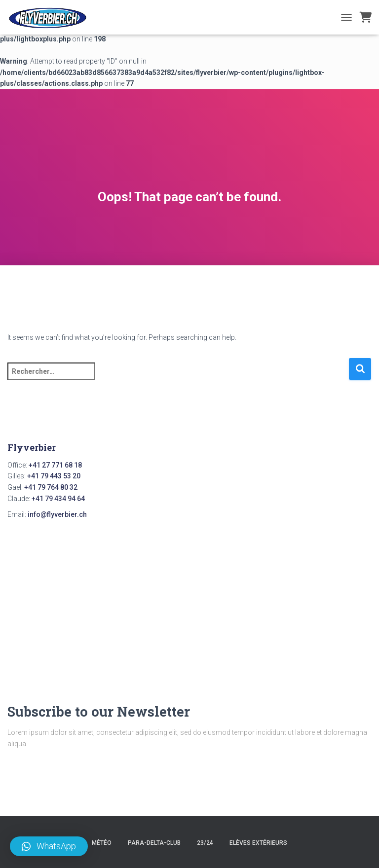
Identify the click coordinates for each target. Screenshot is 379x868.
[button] (49, 846)
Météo (102, 843)
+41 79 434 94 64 (58, 499)
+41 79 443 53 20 (54, 476)
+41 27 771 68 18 (55, 465)
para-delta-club (154, 843)
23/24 (205, 843)
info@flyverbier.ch (57, 514)
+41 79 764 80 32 (51, 487)
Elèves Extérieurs (258, 843)
